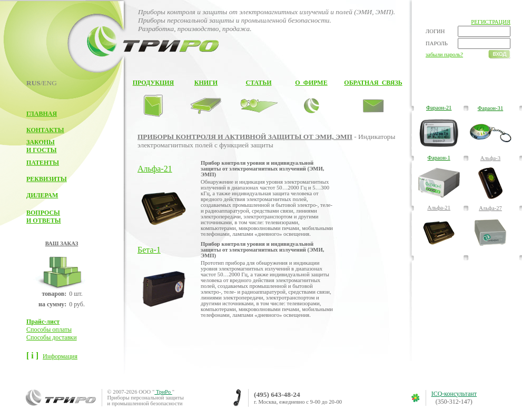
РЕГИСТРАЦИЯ (491, 22)
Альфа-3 (490, 158)
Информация (60, 356)
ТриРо (163, 392)
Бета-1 (149, 250)
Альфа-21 (155, 169)
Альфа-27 (490, 208)
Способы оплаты (49, 329)
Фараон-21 (439, 108)
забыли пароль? (444, 54)
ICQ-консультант (454, 394)
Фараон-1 (439, 158)
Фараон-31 (490, 108)
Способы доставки (52, 337)
